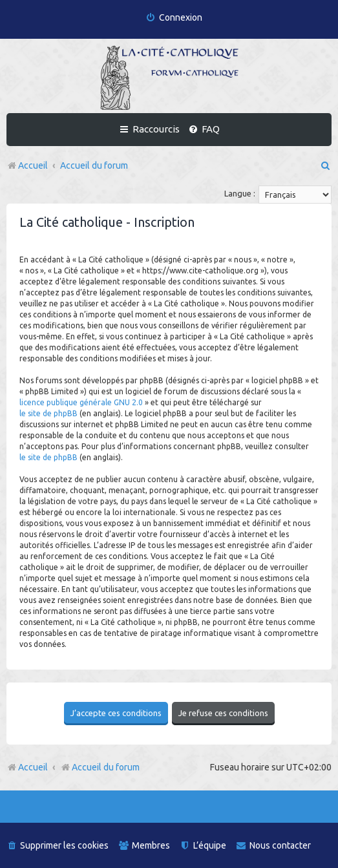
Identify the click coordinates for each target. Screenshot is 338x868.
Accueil (33, 767)
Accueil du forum (100, 767)
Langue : (240, 193)
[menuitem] (174, 18)
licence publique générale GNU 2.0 (81, 402)
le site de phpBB (48, 413)
